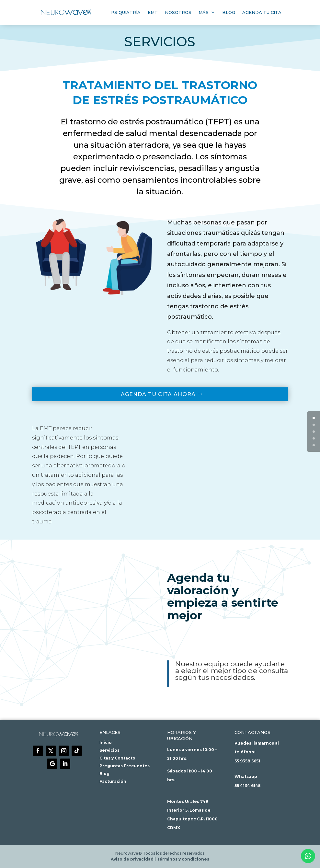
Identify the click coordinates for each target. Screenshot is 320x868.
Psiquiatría (126, 12)
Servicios (109, 750)
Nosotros (178, 12)
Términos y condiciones (183, 859)
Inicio (106, 742)
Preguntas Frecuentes (125, 766)
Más (204, 12)
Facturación (113, 781)
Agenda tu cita (262, 12)
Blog (229, 12)
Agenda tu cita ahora (158, 394)
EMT (153, 12)
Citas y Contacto (117, 758)
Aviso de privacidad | (134, 859)
